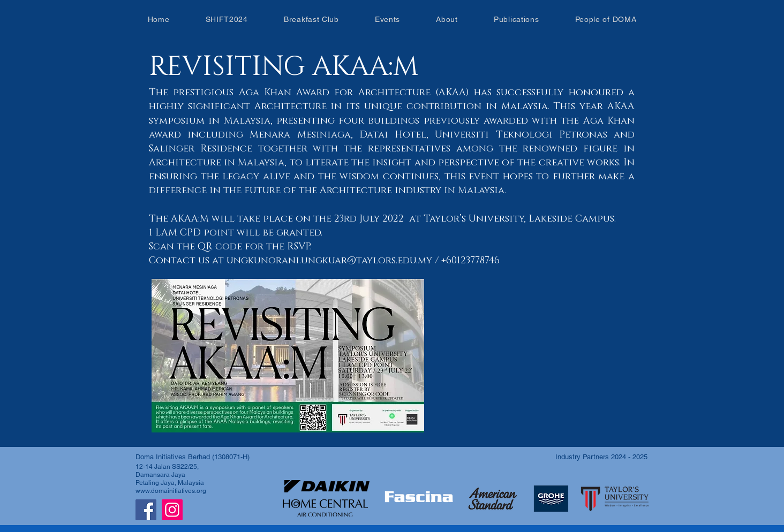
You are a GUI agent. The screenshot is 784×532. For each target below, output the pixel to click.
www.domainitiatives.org (171, 491)
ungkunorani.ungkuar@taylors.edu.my (329, 261)
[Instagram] (172, 510)
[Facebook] (146, 510)
